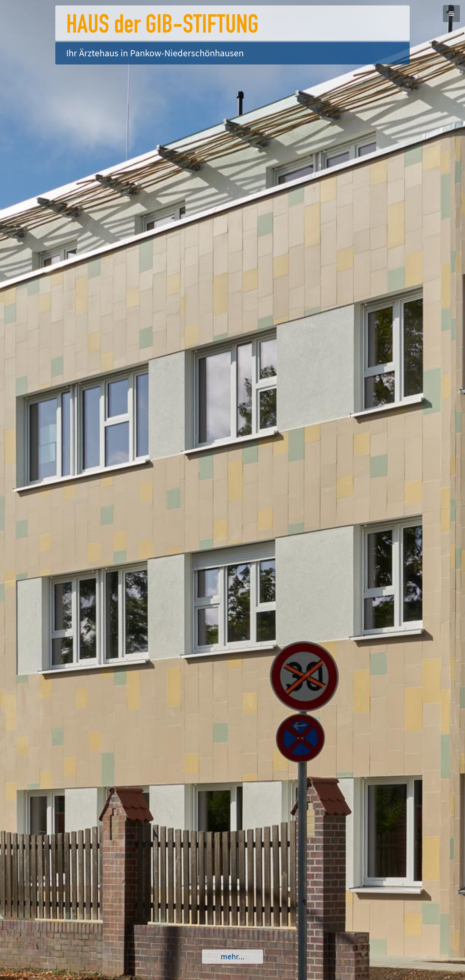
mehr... (232, 956)
